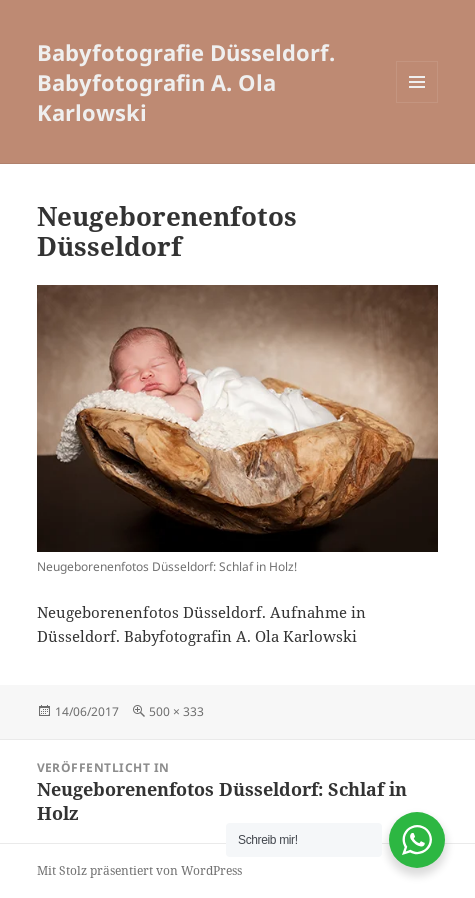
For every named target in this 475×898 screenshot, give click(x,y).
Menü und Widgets (417, 102)
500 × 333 (176, 711)
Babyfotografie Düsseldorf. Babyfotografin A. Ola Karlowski (186, 82)
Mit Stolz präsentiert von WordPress (139, 870)
